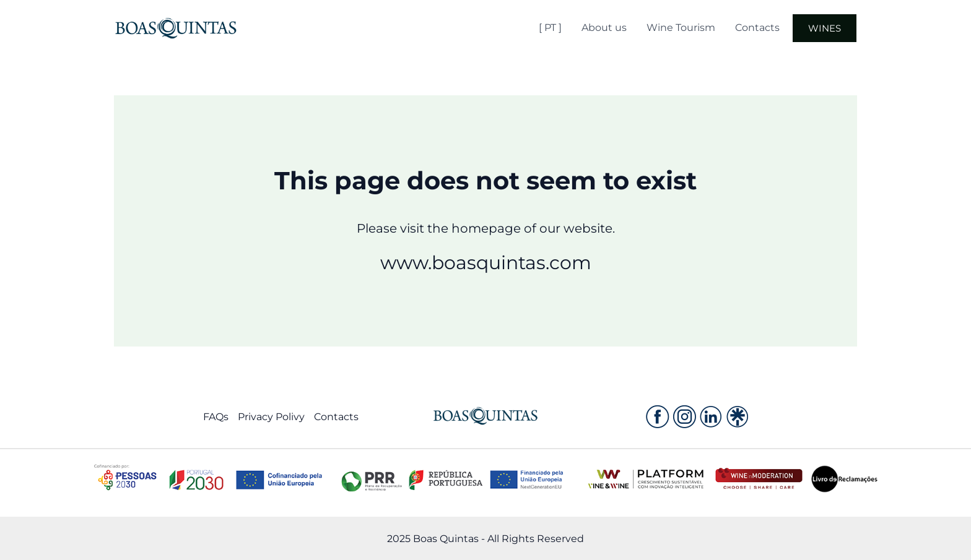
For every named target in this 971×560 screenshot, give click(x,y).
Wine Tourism (681, 28)
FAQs (216, 417)
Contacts (757, 28)
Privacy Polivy (271, 417)
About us (604, 28)
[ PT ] (550, 28)
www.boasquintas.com (486, 263)
